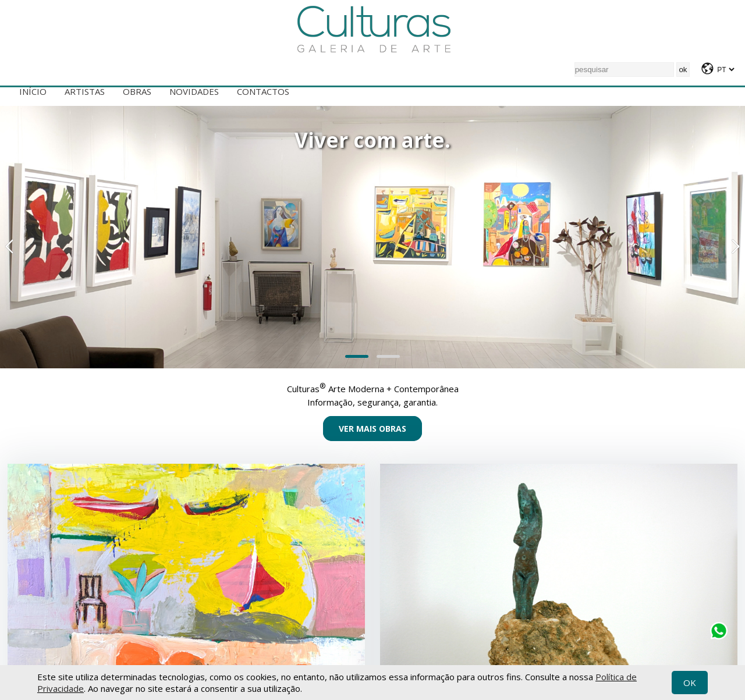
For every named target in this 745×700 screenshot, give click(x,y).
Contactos (263, 91)
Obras (137, 91)
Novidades (194, 91)
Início (33, 91)
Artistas (85, 91)
